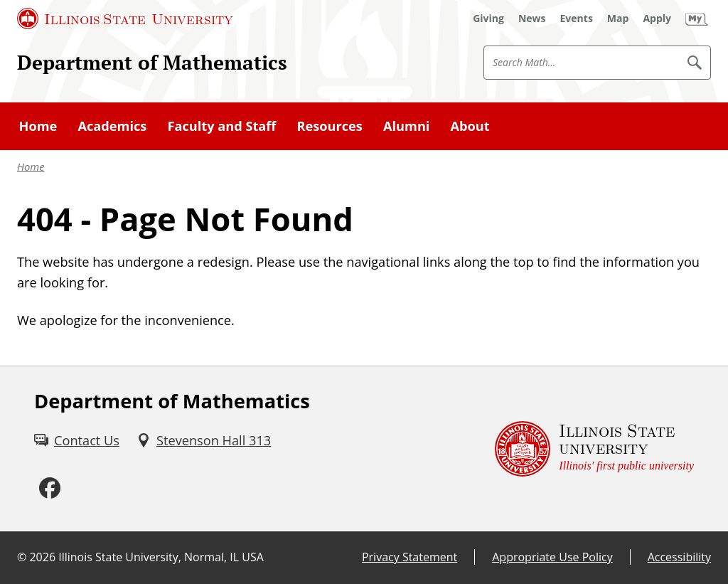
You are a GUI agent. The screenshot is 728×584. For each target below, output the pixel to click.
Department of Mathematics (152, 62)
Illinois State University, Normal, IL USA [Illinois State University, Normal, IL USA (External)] (161, 557)
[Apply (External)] (657, 18)
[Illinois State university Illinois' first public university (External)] (594, 449)
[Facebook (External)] (50, 489)
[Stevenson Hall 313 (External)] (204, 441)
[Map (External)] (618, 18)
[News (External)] (532, 18)
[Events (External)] (577, 18)
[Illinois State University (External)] (125, 18)
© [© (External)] (22, 557)
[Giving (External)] (488, 18)
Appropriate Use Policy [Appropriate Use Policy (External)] (552, 557)
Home (31, 166)
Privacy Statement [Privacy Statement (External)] (409, 557)
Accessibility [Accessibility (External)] (679, 557)
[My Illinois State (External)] (697, 18)
